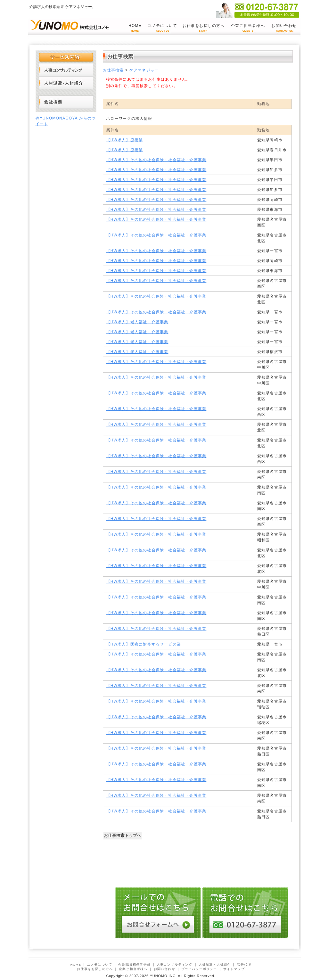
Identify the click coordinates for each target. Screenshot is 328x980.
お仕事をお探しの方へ (204, 26)
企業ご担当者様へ (248, 26)
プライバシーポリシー (199, 969)
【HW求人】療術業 (125, 140)
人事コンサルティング (66, 70)
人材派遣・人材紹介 (66, 83)
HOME (135, 26)
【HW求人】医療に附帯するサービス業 (144, 644)
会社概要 (66, 102)
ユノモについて (162, 26)
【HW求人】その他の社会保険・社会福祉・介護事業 (156, 160)
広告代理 (244, 964)
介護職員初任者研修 (134, 964)
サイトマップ (234, 969)
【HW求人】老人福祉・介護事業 (137, 322)
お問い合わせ (284, 26)
